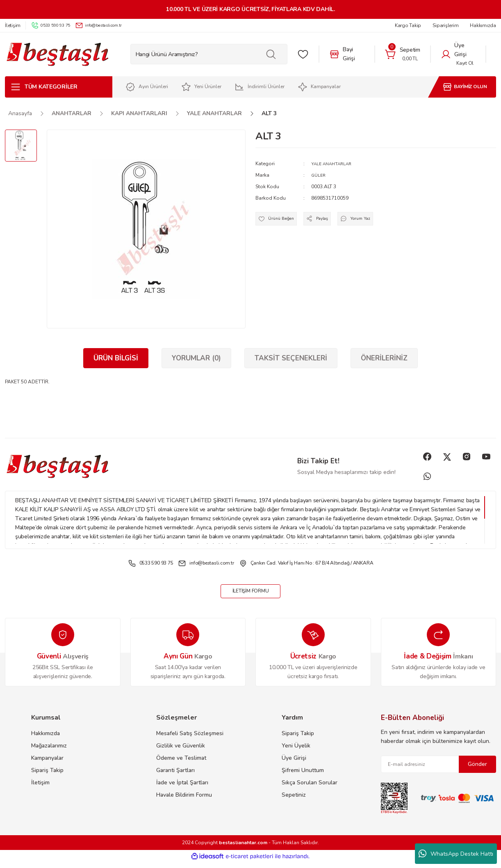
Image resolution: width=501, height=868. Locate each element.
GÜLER (319, 175)
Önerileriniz (384, 358)
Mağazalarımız (49, 751)
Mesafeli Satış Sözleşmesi (190, 739)
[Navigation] (59, 87)
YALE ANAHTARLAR (334, 164)
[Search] (209, 54)
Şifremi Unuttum (303, 776)
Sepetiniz (294, 801)
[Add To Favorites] (280, 221)
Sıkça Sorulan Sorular (310, 788)
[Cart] (403, 54)
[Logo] (57, 54)
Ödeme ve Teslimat (181, 764)
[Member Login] (458, 54)
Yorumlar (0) (196, 358)
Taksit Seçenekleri (291, 358)
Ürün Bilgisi (116, 358)
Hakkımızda (46, 739)
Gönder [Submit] (477, 770)
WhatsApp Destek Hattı (456, 854)
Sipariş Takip (47, 776)
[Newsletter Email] (439, 770)
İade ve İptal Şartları (182, 788)
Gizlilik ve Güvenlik (181, 751)
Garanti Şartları (175, 776)
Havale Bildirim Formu (184, 801)
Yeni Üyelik (296, 751)
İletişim (40, 788)
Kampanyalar (47, 764)
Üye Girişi (294, 764)
